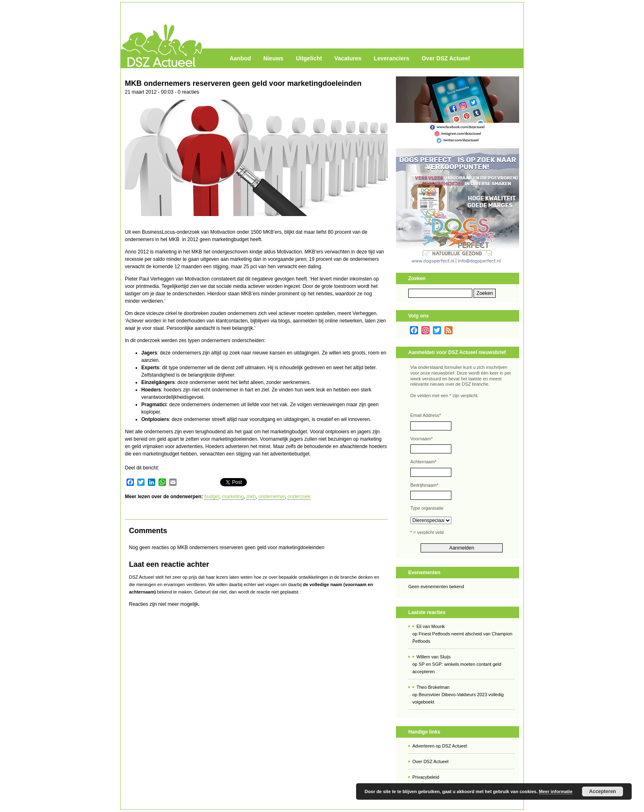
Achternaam (423, 462)
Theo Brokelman (433, 687)
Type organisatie (427, 508)
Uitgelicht (309, 58)
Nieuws (273, 58)
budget (212, 497)
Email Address (426, 415)
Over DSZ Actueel (446, 58)
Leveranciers (391, 58)
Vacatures (348, 58)
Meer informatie (556, 791)
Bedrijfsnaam (424, 485)
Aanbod (240, 58)
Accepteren (602, 791)
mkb (251, 497)
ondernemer (271, 497)
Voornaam (421, 439)
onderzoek (299, 497)
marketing (233, 497)
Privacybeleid (426, 777)
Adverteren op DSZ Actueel (440, 746)
